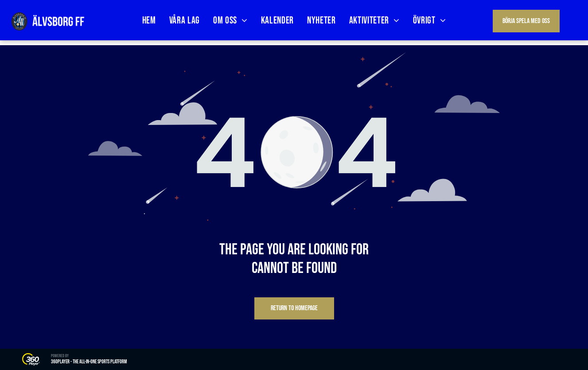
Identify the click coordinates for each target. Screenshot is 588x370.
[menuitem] (149, 21)
